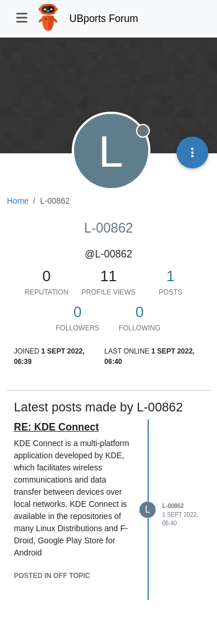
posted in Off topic (52, 576)
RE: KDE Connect (56, 427)
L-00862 (173, 506)
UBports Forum (104, 19)
